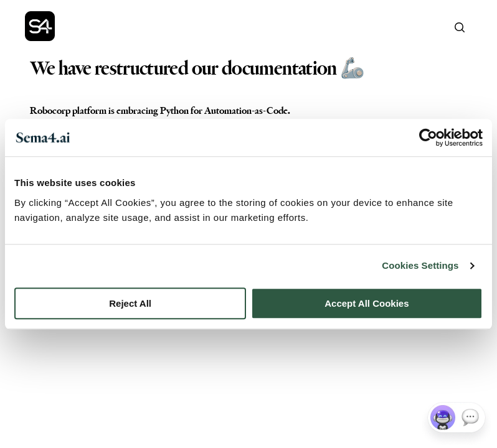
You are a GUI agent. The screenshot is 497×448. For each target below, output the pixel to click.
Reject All (130, 303)
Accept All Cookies (367, 303)
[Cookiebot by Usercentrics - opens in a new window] (428, 138)
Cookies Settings (420, 265)
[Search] (460, 27)
